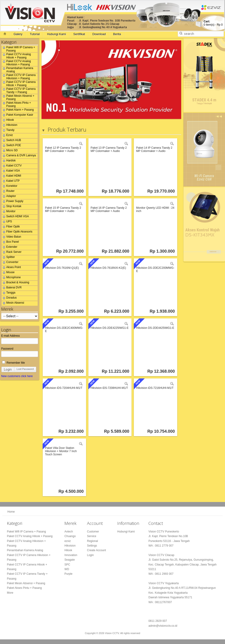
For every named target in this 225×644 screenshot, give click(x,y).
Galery (18, 34)
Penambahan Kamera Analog (17, 70)
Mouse (8, 273)
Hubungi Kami (57, 34)
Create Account (96, 550)
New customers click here (17, 376)
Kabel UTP (11, 181)
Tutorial (35, 34)
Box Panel (10, 242)
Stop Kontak (11, 207)
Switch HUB (11, 141)
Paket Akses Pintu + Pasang (16, 104)
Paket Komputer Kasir (17, 115)
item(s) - (213, 23)
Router (8, 192)
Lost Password (25, 369)
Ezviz (7, 136)
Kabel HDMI (11, 176)
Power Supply (12, 202)
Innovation (71, 555)
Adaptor (9, 197)
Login (8, 369)
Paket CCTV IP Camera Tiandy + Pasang (19, 91)
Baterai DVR (12, 288)
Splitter (8, 258)
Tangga (8, 293)
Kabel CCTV (12, 166)
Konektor (9, 187)
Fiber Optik (11, 227)
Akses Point (11, 268)
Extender (9, 248)
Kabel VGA (11, 171)
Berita (117, 34)
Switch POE (11, 146)
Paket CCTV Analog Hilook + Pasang (16, 56)
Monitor (9, 212)
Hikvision (9, 126)
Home (11, 512)
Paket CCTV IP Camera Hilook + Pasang (19, 84)
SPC (67, 565)
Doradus (9, 298)
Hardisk (9, 161)
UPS (7, 222)
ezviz (67, 541)
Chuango (70, 536)
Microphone (11, 278)
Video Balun (11, 237)
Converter (10, 263)
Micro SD (10, 151)
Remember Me (13, 363)
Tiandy (8, 131)
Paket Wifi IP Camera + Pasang (18, 49)
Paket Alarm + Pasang (18, 110)
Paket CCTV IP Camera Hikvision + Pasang (19, 77)
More (10, 593)
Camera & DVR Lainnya (19, 156)
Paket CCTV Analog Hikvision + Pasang (16, 63)
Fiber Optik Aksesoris (17, 232)
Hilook (8, 121)
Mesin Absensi (13, 303)
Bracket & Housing (15, 283)
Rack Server (12, 253)
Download (99, 34)
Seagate (70, 560)
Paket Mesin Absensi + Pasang (18, 97)
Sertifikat (79, 34)
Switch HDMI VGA (15, 217)
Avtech (69, 532)
